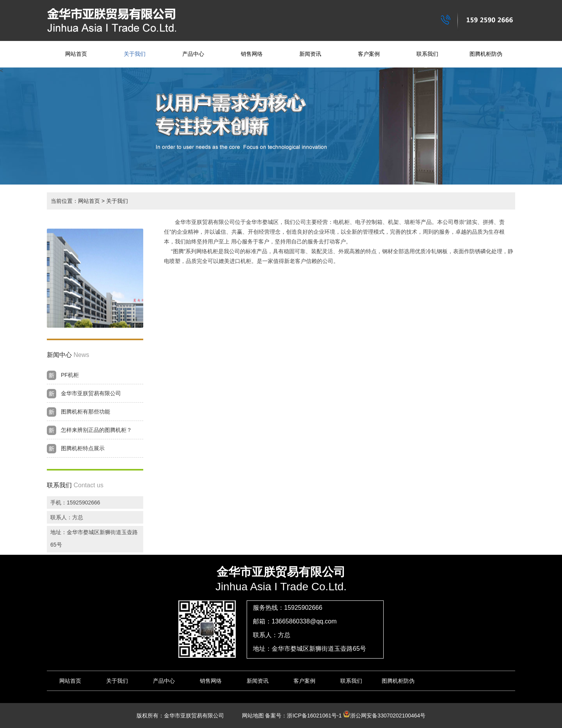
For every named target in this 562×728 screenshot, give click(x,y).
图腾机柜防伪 (486, 54)
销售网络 (252, 54)
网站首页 (76, 54)
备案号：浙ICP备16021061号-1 (303, 716)
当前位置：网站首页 (75, 201)
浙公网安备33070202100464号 (384, 716)
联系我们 (427, 54)
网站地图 (250, 716)
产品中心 (193, 54)
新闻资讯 (310, 54)
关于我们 (135, 54)
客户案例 (369, 54)
